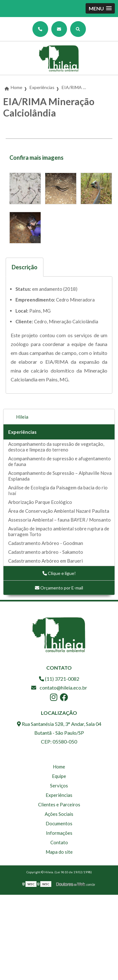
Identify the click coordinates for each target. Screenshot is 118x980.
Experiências (22, 432)
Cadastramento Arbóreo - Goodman (46, 543)
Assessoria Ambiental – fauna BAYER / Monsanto (59, 520)
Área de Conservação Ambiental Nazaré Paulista (59, 511)
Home (59, 767)
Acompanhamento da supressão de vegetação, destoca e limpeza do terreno (56, 447)
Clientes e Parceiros (59, 804)
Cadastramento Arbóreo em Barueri (45, 561)
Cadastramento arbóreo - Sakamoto (46, 552)
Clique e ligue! (59, 573)
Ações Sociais (59, 814)
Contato (59, 842)
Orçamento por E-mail (59, 588)
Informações (59, 833)
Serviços (59, 786)
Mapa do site (59, 852)
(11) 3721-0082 (59, 679)
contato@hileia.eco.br (59, 687)
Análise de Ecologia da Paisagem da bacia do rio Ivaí (58, 490)
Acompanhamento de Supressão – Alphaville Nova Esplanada (60, 476)
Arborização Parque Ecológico (40, 502)
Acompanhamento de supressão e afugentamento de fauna (59, 461)
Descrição (25, 267)
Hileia (22, 417)
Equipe (59, 776)
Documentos (59, 823)
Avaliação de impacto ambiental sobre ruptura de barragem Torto (59, 531)
